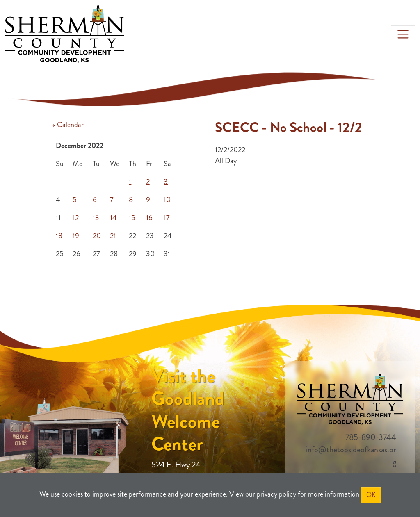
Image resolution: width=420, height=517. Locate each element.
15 (132, 218)
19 (76, 236)
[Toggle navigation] (403, 34)
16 (149, 218)
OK (371, 495)
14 (113, 218)
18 (59, 236)
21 (113, 236)
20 (97, 236)
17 (167, 218)
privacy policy (276, 494)
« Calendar (68, 125)
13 (96, 218)
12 (76, 218)
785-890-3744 (371, 437)
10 (167, 200)
